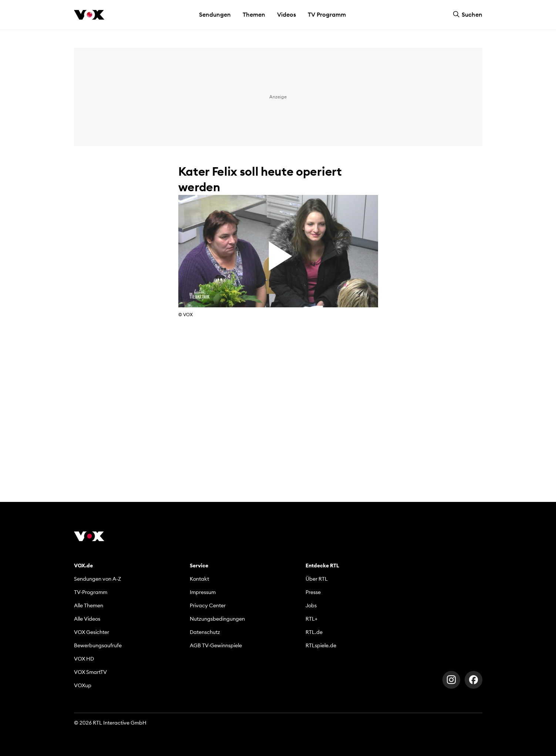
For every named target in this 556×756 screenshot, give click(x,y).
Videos (287, 14)
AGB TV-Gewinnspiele (216, 645)
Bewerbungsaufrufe (98, 645)
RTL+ (311, 619)
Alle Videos (87, 619)
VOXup (83, 685)
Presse (313, 592)
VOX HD (84, 659)
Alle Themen (89, 605)
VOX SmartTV (90, 672)
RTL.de (314, 632)
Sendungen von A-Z (97, 579)
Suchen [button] (468, 14)
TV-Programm (91, 592)
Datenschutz (205, 632)
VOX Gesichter (92, 632)
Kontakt (199, 579)
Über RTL (317, 579)
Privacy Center (208, 605)
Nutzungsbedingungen (217, 619)
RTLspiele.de (321, 645)
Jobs (311, 605)
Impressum (203, 592)
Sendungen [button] (215, 14)
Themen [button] (254, 14)
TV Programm (327, 14)
